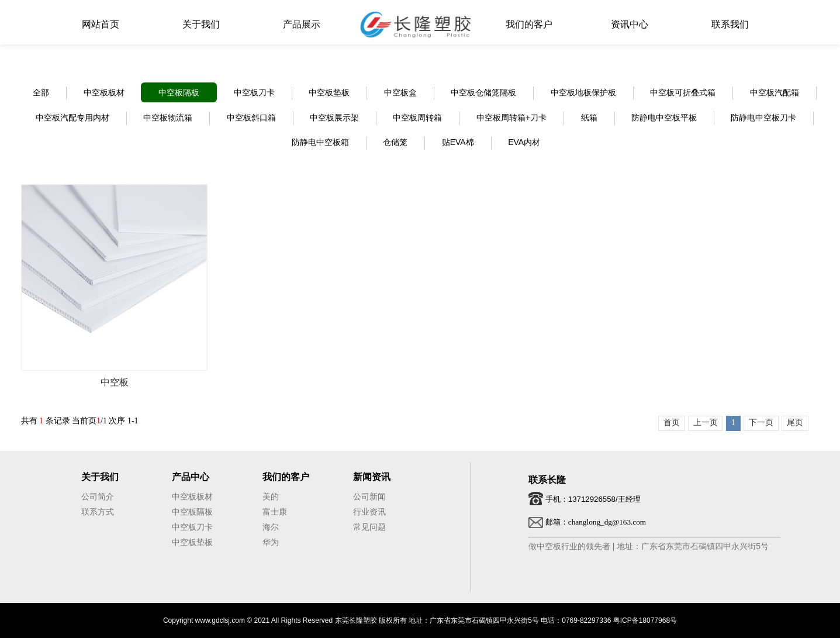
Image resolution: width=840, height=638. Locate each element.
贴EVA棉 (458, 142)
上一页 (706, 423)
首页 (672, 423)
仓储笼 (395, 142)
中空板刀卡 (254, 92)
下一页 (761, 423)
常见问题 (369, 527)
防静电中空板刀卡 (763, 118)
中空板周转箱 (417, 118)
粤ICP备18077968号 (645, 620)
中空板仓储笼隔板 (483, 92)
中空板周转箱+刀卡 (511, 118)
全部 (41, 92)
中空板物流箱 (168, 118)
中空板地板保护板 (583, 92)
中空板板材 (104, 92)
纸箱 (589, 118)
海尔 (271, 527)
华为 (271, 542)
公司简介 (98, 496)
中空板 (115, 382)
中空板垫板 (329, 92)
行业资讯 (369, 512)
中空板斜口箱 (251, 118)
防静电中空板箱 (320, 142)
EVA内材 (524, 142)
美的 (271, 496)
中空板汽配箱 (775, 92)
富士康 (275, 512)
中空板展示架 (334, 118)
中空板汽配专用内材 (72, 118)
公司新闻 (369, 496)
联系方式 (98, 512)
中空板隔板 (179, 92)
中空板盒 (400, 92)
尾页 (795, 423)
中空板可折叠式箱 (683, 92)
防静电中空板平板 (664, 118)
